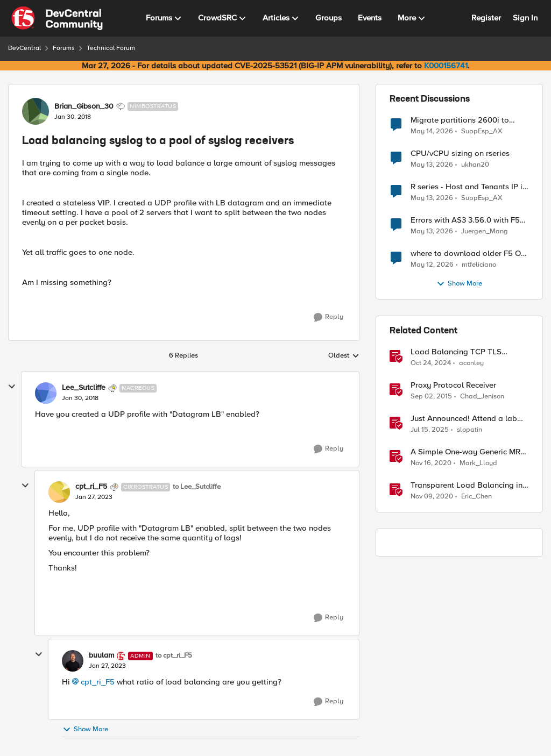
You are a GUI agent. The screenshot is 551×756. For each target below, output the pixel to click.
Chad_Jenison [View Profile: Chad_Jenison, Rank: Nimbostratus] (482, 397)
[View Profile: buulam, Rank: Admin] (73, 661)
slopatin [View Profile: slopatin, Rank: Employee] (469, 430)
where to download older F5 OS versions (468, 254)
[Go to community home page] (57, 18)
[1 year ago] (431, 363)
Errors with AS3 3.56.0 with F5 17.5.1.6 (465, 220)
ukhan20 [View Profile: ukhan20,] (475, 165)
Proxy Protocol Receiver (453, 385)
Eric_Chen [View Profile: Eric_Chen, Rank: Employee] (476, 497)
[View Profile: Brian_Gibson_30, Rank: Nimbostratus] (36, 111)
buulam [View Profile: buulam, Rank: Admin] (101, 655)
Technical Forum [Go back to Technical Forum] (111, 48)
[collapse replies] (12, 387)
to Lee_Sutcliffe (197, 487)
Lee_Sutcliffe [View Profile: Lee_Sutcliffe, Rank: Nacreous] (84, 388)
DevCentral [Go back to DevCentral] (24, 48)
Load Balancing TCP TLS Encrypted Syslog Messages (461, 352)
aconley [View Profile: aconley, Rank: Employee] (471, 363)
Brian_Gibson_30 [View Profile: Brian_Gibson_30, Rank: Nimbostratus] (84, 106)
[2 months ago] (432, 131)
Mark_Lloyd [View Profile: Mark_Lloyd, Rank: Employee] (478, 463)
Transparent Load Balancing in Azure (467, 485)
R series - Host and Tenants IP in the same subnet (469, 187)
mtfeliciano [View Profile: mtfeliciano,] (479, 265)
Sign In (525, 18)
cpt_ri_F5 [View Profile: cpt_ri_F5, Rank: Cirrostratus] (91, 487)
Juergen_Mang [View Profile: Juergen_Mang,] (485, 231)
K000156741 (446, 66)
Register (486, 18)
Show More (85, 729)
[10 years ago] (431, 397)
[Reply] (329, 317)
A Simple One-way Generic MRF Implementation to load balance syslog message (469, 452)
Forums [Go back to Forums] (64, 48)
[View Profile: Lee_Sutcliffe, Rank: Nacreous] (46, 393)
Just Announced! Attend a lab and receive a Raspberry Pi (464, 419)
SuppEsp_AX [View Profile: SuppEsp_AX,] (482, 131)
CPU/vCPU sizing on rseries (460, 154)
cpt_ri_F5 (98, 682)
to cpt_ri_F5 (174, 656)
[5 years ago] (431, 463)
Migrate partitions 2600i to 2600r (460, 120)
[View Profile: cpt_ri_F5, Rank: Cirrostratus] (59, 492)
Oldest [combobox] (344, 356)
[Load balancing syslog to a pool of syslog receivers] (80, 398)
